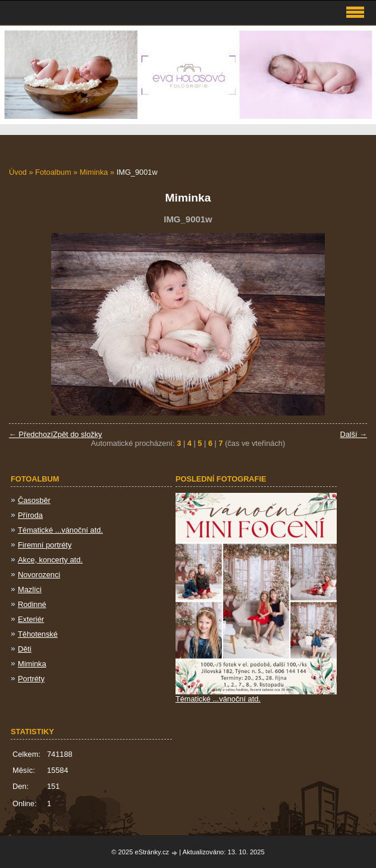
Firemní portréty (45, 545)
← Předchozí (31, 434)
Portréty (31, 679)
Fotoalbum (53, 172)
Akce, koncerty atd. (50, 560)
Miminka (94, 172)
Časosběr (34, 500)
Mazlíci (30, 589)
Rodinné (32, 604)
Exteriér (31, 619)
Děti (25, 649)
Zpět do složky (78, 434)
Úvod (18, 172)
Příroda (30, 515)
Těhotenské (38, 634)
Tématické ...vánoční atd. (60, 530)
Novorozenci (39, 575)
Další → (353, 434)
